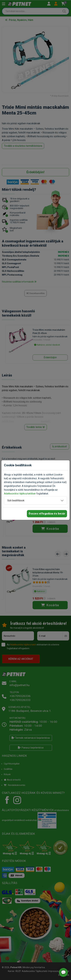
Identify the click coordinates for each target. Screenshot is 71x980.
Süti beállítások (16, 501)
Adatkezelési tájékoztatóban (20, 494)
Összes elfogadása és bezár (47, 514)
